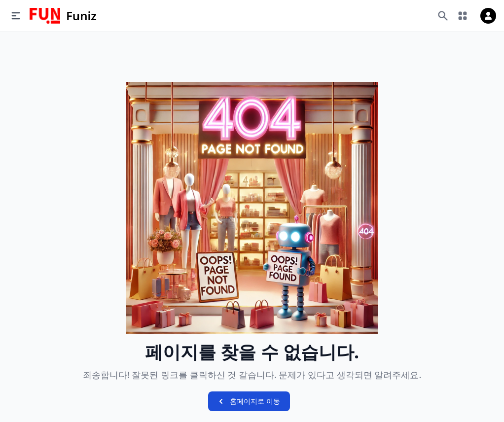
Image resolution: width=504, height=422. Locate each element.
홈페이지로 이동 (248, 401)
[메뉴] (16, 16)
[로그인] (488, 16)
